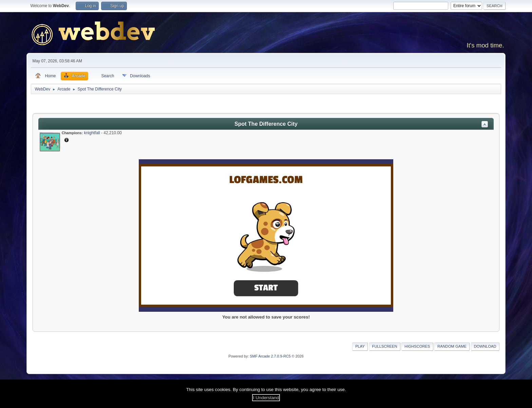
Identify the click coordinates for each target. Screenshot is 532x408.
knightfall (92, 133)
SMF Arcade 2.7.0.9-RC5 (270, 356)
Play (360, 346)
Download (485, 346)
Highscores (417, 346)
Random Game (452, 346)
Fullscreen (385, 346)
